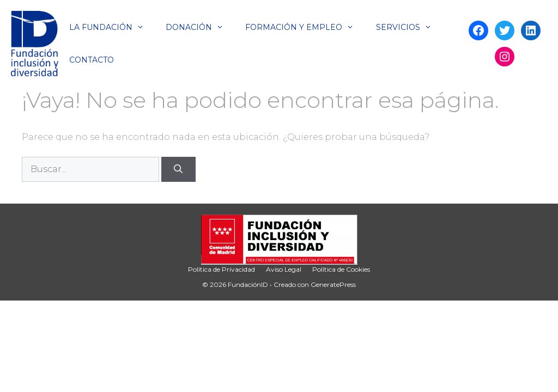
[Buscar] (178, 169)
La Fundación (112, 27)
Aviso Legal (284, 269)
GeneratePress (333, 284)
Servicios (409, 27)
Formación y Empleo (305, 27)
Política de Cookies (341, 269)
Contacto (92, 60)
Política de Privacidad (222, 269)
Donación (200, 27)
